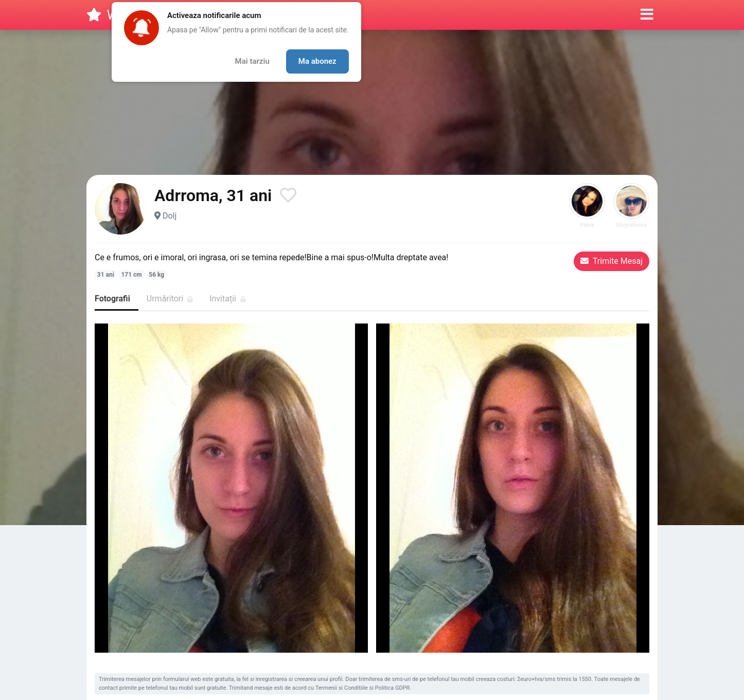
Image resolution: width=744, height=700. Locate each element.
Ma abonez (317, 61)
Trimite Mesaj (612, 261)
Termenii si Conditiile (342, 688)
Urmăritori (170, 299)
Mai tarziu (252, 61)
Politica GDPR (393, 688)
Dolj (170, 216)
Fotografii (112, 299)
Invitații (228, 299)
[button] (647, 15)
